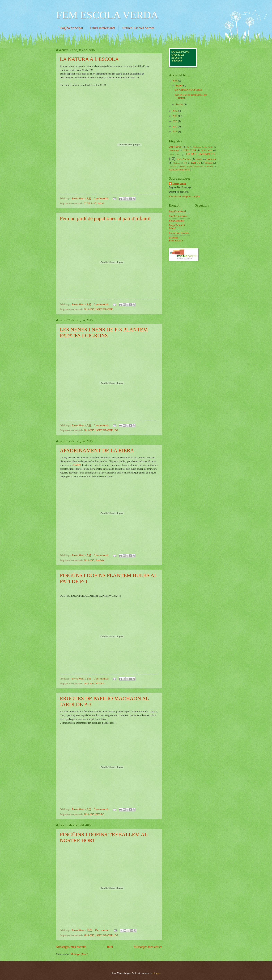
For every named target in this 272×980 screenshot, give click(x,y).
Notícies (177, 163)
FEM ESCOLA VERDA (107, 15)
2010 (175, 132)
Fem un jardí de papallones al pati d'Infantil (105, 218)
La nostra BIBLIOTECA (176, 239)
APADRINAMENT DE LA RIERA (97, 450)
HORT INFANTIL (105, 309)
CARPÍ (77, 465)
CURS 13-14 (189, 150)
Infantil (101, 203)
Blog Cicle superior (178, 216)
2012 (175, 121)
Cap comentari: (102, 198)
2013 (175, 116)
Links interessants (103, 28)
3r (188, 147)
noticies (211, 159)
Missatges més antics (148, 947)
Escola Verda (175, 155)
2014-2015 (89, 309)
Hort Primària (184, 159)
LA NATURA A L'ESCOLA (89, 59)
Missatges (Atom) (79, 954)
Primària (100, 560)
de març (180, 104)
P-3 (116, 430)
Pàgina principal (72, 28)
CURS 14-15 (90, 203)
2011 (175, 127)
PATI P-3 (100, 684)
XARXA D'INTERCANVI (179, 170)
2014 (175, 111)
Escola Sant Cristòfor (179, 233)
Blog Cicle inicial (177, 211)
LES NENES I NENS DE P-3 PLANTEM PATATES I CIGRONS (104, 332)
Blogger (156, 973)
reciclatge (173, 166)
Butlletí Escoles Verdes (138, 28)
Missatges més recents (71, 947)
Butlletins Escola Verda (203, 147)
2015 (175, 81)
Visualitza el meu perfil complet (184, 197)
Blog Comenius (176, 221)
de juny (179, 86)
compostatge (174, 150)
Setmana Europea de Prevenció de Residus (196, 166)
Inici (110, 947)
